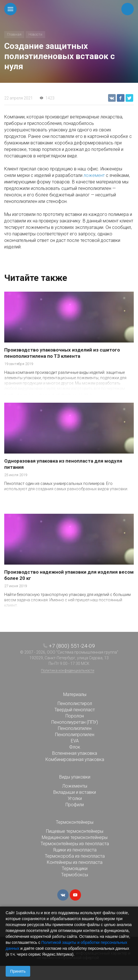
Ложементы (75, 786)
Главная (14, 34)
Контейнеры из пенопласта (75, 862)
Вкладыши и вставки (75, 792)
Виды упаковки (75, 777)
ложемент (94, 175)
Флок (75, 747)
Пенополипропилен (75, 735)
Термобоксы (75, 875)
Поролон (75, 716)
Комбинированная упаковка (75, 759)
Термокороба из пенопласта (75, 856)
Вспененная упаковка (75, 753)
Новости (35, 34)
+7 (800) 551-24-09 (72, 646)
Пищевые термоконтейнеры (75, 831)
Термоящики (75, 869)
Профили (75, 805)
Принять (18, 971)
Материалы (75, 694)
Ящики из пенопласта (75, 850)
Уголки (75, 798)
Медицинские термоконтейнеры (75, 837)
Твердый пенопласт (75, 710)
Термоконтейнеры (75, 822)
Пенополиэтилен (75, 728)
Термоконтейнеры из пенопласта (75, 844)
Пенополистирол (75, 703)
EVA (75, 741)
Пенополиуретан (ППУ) (75, 722)
